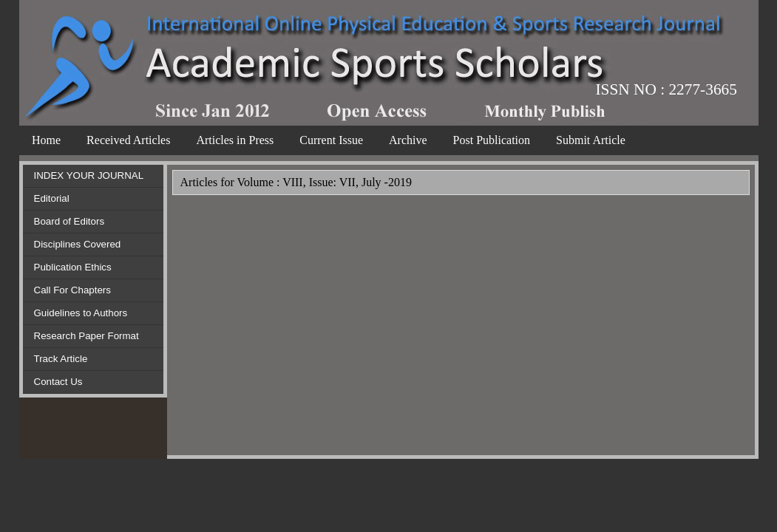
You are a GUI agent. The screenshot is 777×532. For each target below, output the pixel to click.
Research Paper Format (86, 336)
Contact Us (58, 382)
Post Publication (492, 140)
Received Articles (128, 140)
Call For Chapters (72, 290)
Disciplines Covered (78, 244)
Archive (408, 140)
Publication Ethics (73, 267)
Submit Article (591, 140)
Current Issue (331, 140)
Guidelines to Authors (81, 313)
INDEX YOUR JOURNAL (89, 175)
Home (46, 140)
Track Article (61, 359)
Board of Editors (69, 221)
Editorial (52, 198)
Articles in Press (235, 140)
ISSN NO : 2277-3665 (666, 89)
